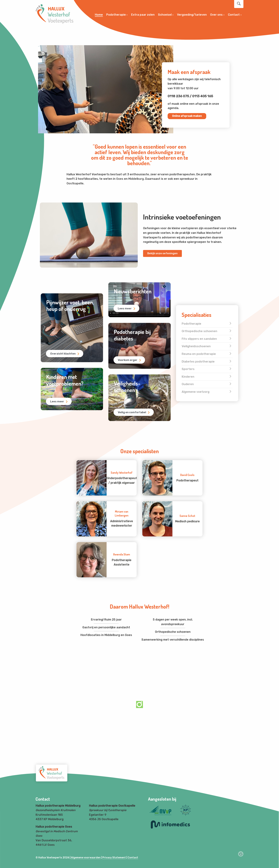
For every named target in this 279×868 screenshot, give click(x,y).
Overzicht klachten (64, 353)
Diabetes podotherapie (198, 362)
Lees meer (58, 401)
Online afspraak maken (187, 116)
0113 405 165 (203, 96)
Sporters (188, 369)
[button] (42, 89)
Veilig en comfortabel (133, 412)
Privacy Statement (114, 858)
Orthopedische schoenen (199, 331)
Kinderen (188, 377)
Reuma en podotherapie (199, 354)
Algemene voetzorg (196, 392)
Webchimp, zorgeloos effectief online (241, 854)
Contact (234, 15)
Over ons (216, 15)
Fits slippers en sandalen (199, 339)
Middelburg (136, 179)
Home (99, 15)
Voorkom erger (128, 360)
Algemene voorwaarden (86, 858)
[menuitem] (99, 15)
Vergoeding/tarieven (192, 15)
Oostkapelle (75, 183)
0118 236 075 (178, 96)
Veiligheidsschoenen (196, 346)
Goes (120, 179)
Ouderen (188, 384)
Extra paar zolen (143, 15)
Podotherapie (116, 15)
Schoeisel (165, 15)
